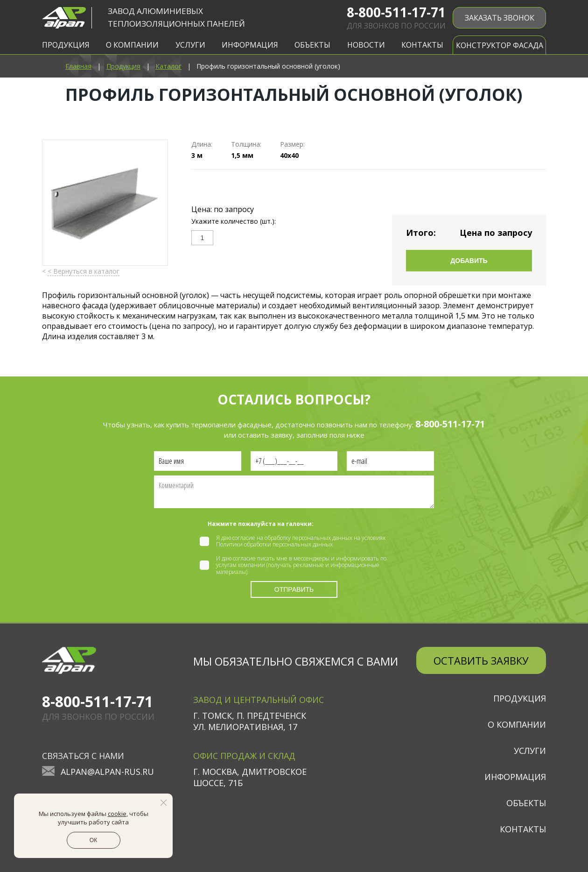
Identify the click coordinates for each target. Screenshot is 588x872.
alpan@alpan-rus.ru (107, 772)
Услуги (530, 751)
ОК (93, 840)
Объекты (526, 803)
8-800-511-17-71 (396, 12)
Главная (78, 66)
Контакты (422, 45)
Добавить (469, 261)
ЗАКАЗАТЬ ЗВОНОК (500, 18)
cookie (117, 814)
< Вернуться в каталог (84, 271)
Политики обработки (244, 544)
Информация (515, 777)
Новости (366, 45)
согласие (244, 538)
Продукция (123, 66)
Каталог (168, 66)
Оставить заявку (481, 660)
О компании (517, 724)
